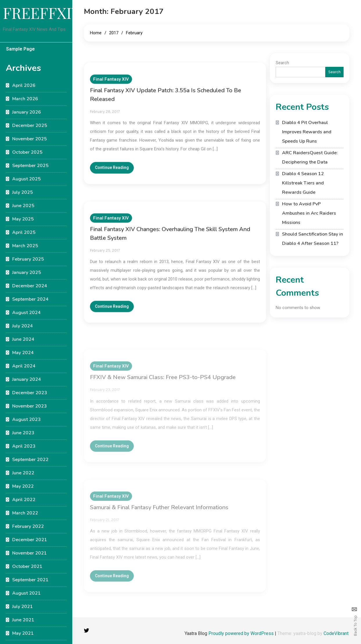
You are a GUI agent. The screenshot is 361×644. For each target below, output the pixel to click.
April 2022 (24, 500)
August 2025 (26, 179)
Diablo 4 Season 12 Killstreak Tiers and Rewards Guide (303, 183)
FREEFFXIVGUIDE (65, 13)
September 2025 (30, 166)
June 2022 (23, 473)
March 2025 (25, 246)
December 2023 (30, 393)
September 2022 (30, 460)
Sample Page (20, 49)
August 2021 (26, 593)
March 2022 (25, 513)
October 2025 (27, 152)
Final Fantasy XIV (111, 83)
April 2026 (24, 85)
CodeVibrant (336, 633)
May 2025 (23, 219)
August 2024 (26, 313)
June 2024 (23, 339)
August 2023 (26, 419)
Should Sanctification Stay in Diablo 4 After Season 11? (313, 239)
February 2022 (28, 526)
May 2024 (23, 353)
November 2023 (29, 406)
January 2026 (27, 112)
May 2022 (23, 486)
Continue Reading (112, 172)
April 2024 (24, 366)
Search (282, 63)
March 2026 (25, 99)
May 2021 (23, 633)
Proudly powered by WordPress (242, 633)
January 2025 (27, 272)
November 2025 (29, 139)
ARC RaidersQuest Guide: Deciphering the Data (310, 157)
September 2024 (30, 299)
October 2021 (27, 566)
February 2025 (28, 259)
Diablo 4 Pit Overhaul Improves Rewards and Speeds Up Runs (307, 132)
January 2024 (27, 379)
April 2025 (24, 232)
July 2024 (22, 326)
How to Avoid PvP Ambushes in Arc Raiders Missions (309, 213)
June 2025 (23, 206)
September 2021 (30, 580)
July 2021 (22, 607)
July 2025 (22, 192)
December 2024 (30, 286)
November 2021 (29, 553)
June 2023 (23, 433)
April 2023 (24, 446)
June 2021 (23, 620)
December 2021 (30, 540)
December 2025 (30, 125)
